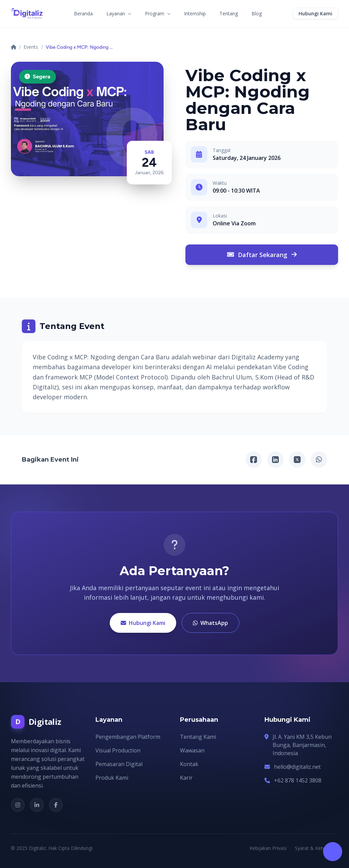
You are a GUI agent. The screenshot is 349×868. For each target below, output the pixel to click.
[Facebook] (254, 460)
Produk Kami (112, 778)
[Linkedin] (275, 460)
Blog (257, 13)
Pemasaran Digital (119, 764)
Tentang (229, 13)
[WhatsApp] (319, 460)
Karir (186, 778)
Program (158, 13)
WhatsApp (210, 623)
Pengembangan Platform (128, 737)
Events (31, 47)
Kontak (189, 764)
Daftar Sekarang (262, 255)
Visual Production (118, 750)
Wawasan (192, 750)
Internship (195, 13)
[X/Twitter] (297, 460)
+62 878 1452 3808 (298, 780)
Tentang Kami (198, 737)
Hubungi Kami (143, 623)
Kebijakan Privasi (268, 848)
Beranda (83, 13)
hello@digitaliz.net (297, 767)
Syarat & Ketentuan (316, 848)
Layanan (119, 13)
